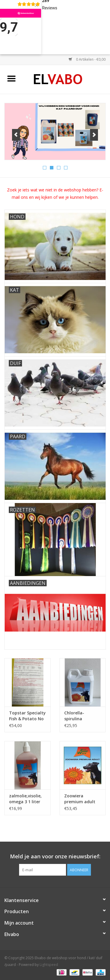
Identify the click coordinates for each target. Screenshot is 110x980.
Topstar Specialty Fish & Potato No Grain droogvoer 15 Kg (27, 716)
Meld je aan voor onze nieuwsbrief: (55, 856)
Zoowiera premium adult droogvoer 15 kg (81, 799)
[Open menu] (11, 78)
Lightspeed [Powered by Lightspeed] (49, 965)
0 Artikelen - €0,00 (87, 59)
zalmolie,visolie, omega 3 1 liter (25, 799)
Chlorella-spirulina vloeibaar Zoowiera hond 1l (82, 716)
